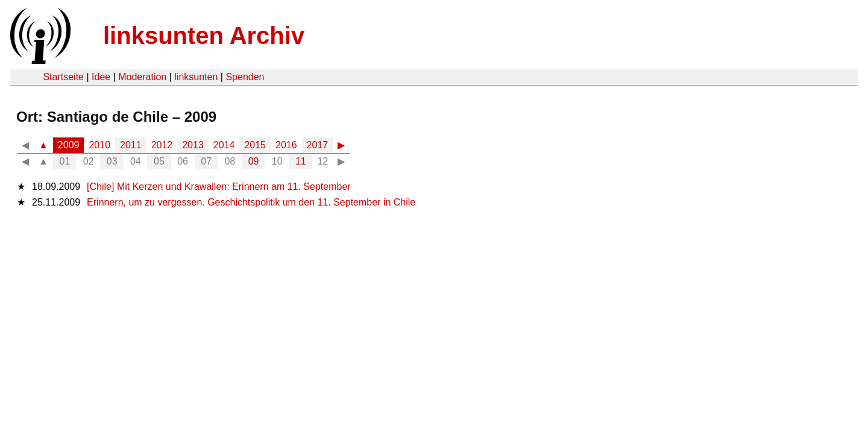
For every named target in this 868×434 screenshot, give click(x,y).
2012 (162, 145)
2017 (318, 145)
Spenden (245, 77)
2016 (286, 145)
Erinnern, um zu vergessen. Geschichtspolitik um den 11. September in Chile (251, 202)
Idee (101, 77)
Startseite (63, 77)
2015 (255, 145)
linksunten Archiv (204, 36)
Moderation (142, 77)
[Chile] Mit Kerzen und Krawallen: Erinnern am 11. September (219, 187)
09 (254, 161)
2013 (193, 145)
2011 (131, 145)
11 (301, 161)
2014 (224, 145)
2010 (99, 145)
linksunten (196, 77)
